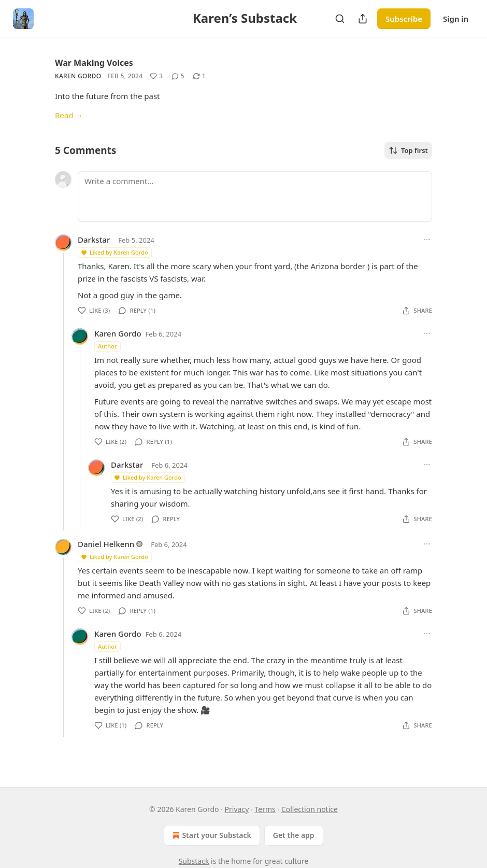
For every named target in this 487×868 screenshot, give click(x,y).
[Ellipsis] (427, 240)
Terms (265, 809)
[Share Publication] (363, 19)
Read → (69, 115)
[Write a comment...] (255, 197)
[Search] (340, 19)
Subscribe (404, 19)
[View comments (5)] (178, 76)
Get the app (294, 835)
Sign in (456, 19)
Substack (194, 861)
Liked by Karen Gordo (114, 252)
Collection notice (310, 809)
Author (108, 346)
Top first (408, 150)
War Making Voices (94, 63)
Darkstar (94, 240)
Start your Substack (211, 835)
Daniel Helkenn (106, 544)
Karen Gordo (78, 76)
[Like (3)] (156, 76)
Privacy (237, 809)
